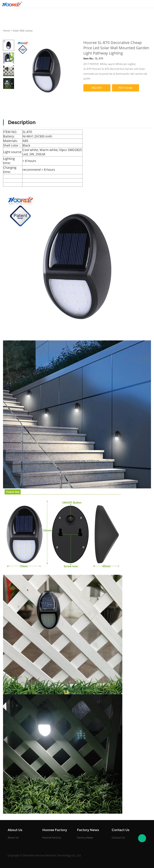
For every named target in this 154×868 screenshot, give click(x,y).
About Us (13, 838)
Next (10, 64)
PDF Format (125, 88)
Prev (7, 64)
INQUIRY (97, 88)
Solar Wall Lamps (23, 31)
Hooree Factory (52, 838)
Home (6, 31)
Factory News (85, 838)
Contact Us (118, 838)
